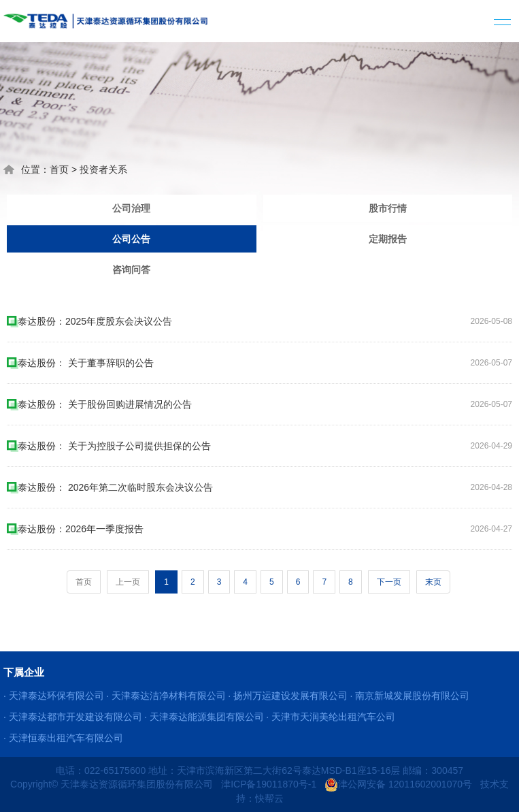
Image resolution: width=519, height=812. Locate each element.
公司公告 (131, 239)
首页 (59, 169)
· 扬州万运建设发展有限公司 (288, 696)
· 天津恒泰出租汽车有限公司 (63, 738)
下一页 (389, 582)
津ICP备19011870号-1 (269, 784)
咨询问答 (131, 270)
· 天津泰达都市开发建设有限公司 (73, 717)
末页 (433, 582)
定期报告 (388, 239)
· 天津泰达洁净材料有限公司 (166, 696)
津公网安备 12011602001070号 (398, 784)
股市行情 (388, 208)
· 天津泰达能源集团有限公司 (204, 717)
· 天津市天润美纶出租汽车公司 (331, 717)
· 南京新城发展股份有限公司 (409, 696)
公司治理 (131, 208)
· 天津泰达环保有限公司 (54, 696)
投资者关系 (103, 169)
